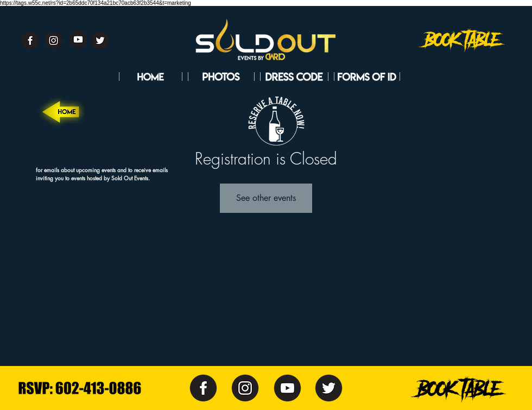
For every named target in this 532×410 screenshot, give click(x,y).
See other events (266, 198)
